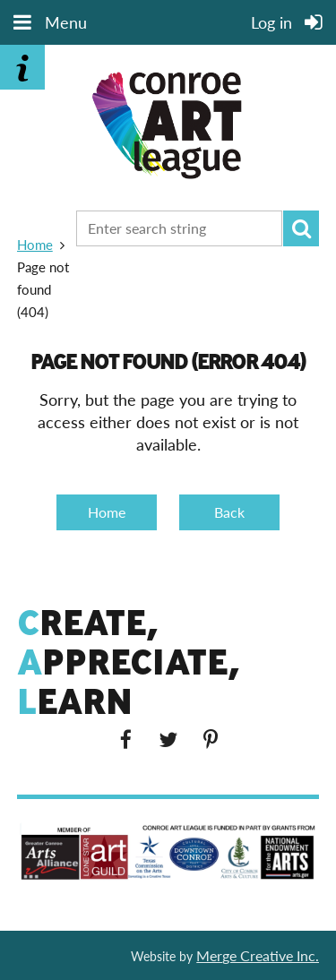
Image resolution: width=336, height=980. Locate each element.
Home (35, 245)
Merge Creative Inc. (258, 955)
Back (229, 512)
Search (301, 228)
